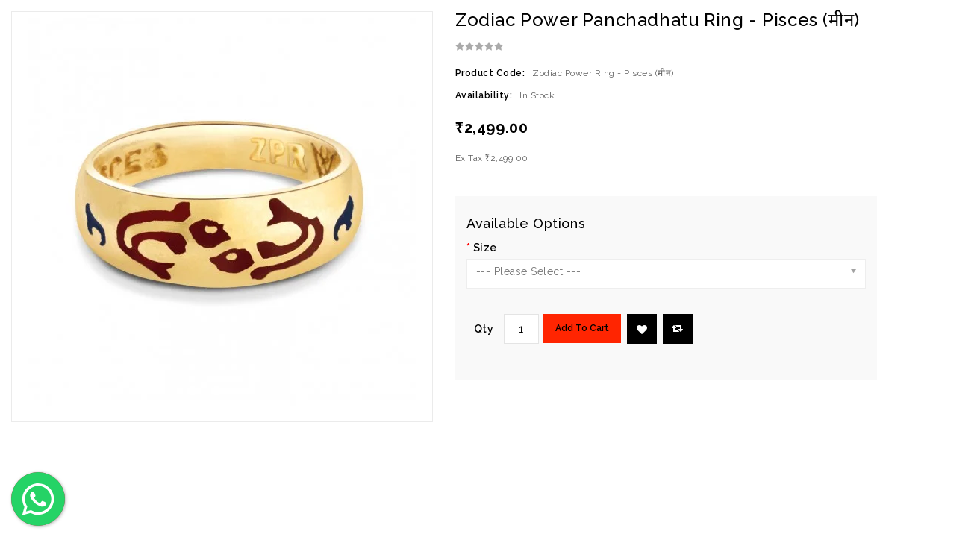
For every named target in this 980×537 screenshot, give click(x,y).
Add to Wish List (642, 330)
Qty (484, 329)
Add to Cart (582, 328)
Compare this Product (677, 328)
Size (485, 248)
